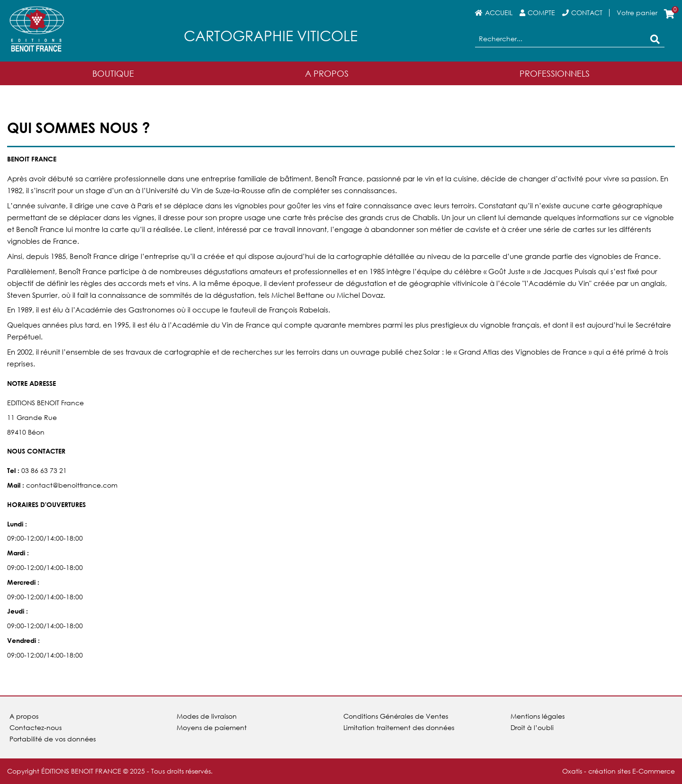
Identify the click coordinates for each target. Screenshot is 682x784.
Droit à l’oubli (532, 727)
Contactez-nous (36, 727)
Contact (587, 13)
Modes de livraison (207, 716)
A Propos (327, 73)
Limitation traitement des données (399, 727)
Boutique (113, 73)
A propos (24, 716)
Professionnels (555, 73)
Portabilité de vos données (53, 739)
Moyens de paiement (212, 727)
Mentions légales (538, 716)
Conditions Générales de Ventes (396, 716)
